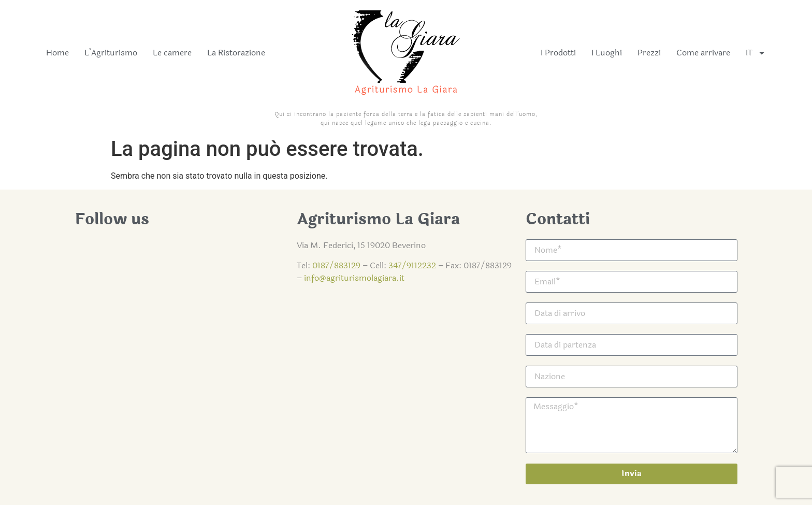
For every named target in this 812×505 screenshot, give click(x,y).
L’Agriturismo (111, 53)
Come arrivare (703, 53)
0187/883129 (336, 265)
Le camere (172, 53)
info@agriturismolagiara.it (354, 278)
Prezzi (649, 53)
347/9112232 (412, 265)
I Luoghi (607, 53)
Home (57, 53)
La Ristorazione (236, 53)
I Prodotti (558, 53)
